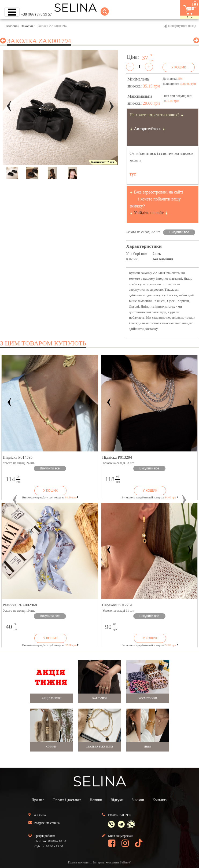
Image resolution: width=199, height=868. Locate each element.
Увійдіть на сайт (149, 213)
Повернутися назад (182, 26)
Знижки (138, 800)
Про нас (38, 800)
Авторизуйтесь (148, 129)
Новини (96, 800)
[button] (15, 500)
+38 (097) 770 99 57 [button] (36, 14)
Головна (12, 26)
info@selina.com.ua (47, 823)
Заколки (27, 26)
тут (133, 174)
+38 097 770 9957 (119, 815)
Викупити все (179, 232)
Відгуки (117, 800)
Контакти (160, 800)
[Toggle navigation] (12, 12)
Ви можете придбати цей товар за (50, 497)
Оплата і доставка (67, 800)
